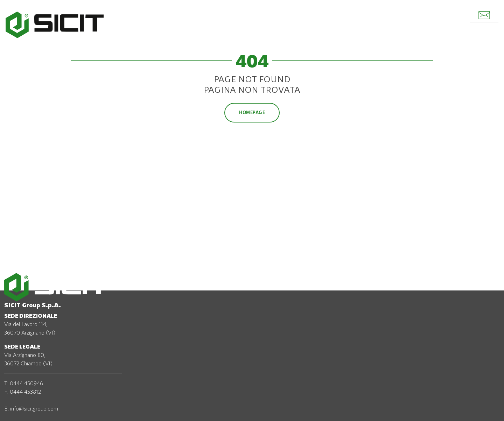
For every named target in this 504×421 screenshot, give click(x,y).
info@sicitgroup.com (34, 408)
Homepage (252, 112)
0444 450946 (26, 383)
